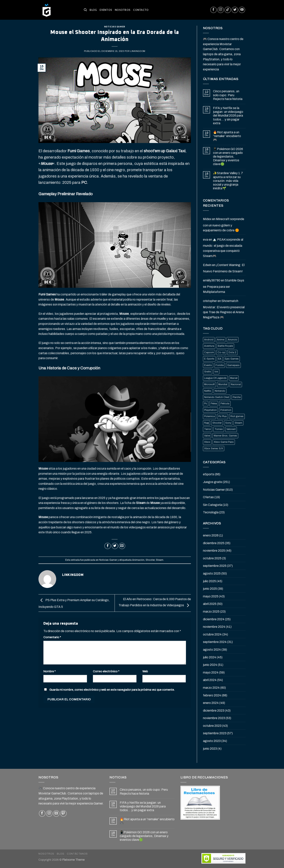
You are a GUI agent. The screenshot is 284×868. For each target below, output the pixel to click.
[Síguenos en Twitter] (235, 10)
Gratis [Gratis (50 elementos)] (208, 372)
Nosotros (123, 10)
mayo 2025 (211, 596)
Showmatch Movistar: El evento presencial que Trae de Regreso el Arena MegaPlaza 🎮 (224, 309)
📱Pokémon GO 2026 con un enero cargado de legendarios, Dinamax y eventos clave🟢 (228, 157)
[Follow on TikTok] (228, 10)
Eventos (106, 10)
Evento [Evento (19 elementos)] (208, 365)
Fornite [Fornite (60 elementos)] (220, 365)
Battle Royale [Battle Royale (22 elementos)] (225, 346)
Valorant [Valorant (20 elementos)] (231, 429)
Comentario (52, 637)
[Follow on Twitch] (63, 813)
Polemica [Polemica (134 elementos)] (209, 416)
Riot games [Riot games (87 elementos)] (237, 416)
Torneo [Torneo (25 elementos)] (219, 429)
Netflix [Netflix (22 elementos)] (208, 391)
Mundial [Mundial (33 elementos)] (223, 384)
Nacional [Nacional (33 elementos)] (236, 384)
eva (206, 240)
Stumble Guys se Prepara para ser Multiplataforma (224, 286)
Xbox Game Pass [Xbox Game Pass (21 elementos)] (224, 442)
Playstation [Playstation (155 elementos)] (210, 410)
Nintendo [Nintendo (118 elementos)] (220, 391)
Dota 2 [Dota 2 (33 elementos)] (232, 352)
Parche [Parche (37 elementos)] (237, 397)
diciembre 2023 (214, 711)
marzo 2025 (211, 612)
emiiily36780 (212, 280)
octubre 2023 (212, 726)
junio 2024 (210, 665)
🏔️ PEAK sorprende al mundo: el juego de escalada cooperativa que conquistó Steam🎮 (223, 248)
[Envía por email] (122, 546)
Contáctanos (77, 854)
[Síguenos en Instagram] (221, 10)
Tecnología (211, 512)
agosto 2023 (212, 741)
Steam (160, 560)
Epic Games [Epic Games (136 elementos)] (232, 359)
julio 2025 (209, 581)
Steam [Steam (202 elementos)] (238, 423)
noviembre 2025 (214, 551)
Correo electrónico (106, 671)
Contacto (141, 10)
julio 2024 (210, 657)
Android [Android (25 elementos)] (209, 340)
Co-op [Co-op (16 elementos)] (221, 352)
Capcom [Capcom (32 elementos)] (209, 352)
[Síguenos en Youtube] (242, 10)
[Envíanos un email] (56, 813)
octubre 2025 (212, 558)
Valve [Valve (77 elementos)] (207, 436)
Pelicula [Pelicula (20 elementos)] (225, 404)
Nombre (50, 671)
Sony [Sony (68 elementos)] (228, 423)
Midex (207, 219)
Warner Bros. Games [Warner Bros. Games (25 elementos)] (225, 436)
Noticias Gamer (115, 27)
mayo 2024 (211, 672)
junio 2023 (210, 749)
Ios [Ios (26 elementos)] (216, 372)
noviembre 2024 (214, 627)
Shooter (150, 560)
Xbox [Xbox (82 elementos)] (207, 442)
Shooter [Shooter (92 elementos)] (217, 423)
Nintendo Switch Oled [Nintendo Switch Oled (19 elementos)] (217, 397)
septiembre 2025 (215, 566)
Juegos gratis (213, 482)
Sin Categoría (213, 505)
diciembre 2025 (214, 543)
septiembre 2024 (215, 642)
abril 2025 (210, 604)
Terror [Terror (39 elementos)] (208, 429)
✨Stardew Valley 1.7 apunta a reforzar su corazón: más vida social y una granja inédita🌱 (228, 181)
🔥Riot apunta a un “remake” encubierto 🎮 (227, 136)
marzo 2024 (211, 688)
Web (145, 671)
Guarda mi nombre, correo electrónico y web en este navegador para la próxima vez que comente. (112, 690)
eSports (209, 474)
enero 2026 (211, 535)
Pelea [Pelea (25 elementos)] (214, 404)
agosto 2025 (212, 573)
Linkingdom (138, 51)
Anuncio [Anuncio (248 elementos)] (233, 340)
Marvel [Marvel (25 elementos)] (234, 378)
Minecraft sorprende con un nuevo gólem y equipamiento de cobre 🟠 (224, 225)
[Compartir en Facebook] (108, 546)
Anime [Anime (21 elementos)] (221, 340)
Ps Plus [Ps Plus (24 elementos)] (223, 416)
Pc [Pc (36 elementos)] (206, 404)
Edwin (207, 265)
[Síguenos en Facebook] (213, 10)
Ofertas (208, 497)
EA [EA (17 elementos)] (220, 359)
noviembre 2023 (214, 718)
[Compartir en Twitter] (115, 546)
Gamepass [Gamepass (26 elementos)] (233, 365)
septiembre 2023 (215, 733)
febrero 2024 (212, 695)
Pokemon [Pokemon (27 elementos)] (226, 410)
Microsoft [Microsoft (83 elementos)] (209, 384)
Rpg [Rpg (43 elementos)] (206, 423)
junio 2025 (210, 589)
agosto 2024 (212, 650)
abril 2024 (210, 680)
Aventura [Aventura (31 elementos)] (209, 346)
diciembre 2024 (214, 619)
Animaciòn (138, 560)
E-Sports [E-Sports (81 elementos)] (209, 359)
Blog (93, 10)
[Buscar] (85, 10)
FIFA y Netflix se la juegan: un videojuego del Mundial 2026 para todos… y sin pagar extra (228, 116)
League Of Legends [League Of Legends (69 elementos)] (215, 378)
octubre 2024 (212, 634)
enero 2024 (211, 703)
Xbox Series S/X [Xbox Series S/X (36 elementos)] (214, 448)
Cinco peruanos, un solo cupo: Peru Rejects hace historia (228, 95)
